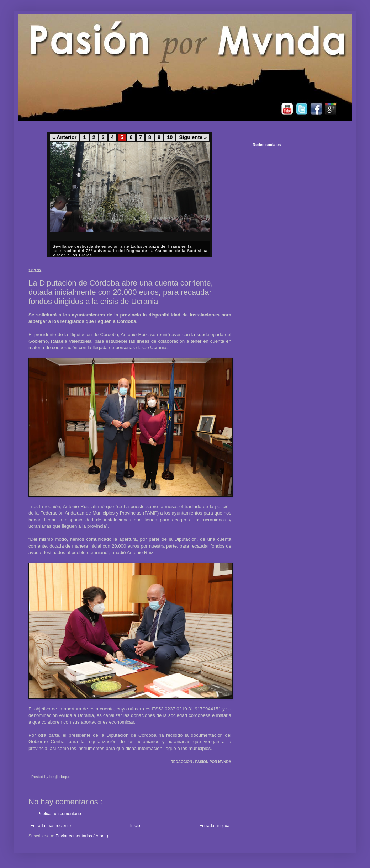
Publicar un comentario (59, 814)
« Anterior (64, 137)
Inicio (135, 826)
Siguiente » (193, 137)
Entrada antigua (214, 826)
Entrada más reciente (51, 826)
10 (170, 137)
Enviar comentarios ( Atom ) (82, 836)
